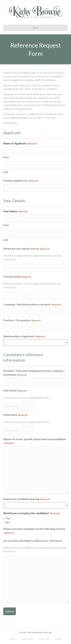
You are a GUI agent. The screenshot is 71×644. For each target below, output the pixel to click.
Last (6, 172)
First (6, 157)
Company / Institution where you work (32, 304)
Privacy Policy (44, 639)
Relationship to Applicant (24, 336)
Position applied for (21, 181)
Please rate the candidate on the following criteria (34, 531)
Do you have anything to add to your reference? (33, 541)
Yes (8, 518)
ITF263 (59, 639)
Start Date (15, 391)
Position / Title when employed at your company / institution (34, 373)
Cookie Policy (27, 639)
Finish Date (15, 415)
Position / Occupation (22, 320)
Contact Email (17, 277)
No (8, 522)
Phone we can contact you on (26, 249)
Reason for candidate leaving (26, 499)
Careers (13, 639)
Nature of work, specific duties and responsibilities (35, 441)
